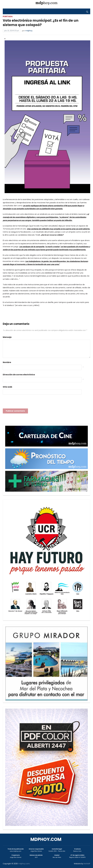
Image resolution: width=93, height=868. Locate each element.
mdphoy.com (46, 839)
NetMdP (87, 864)
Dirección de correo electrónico (19, 375)
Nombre (7, 362)
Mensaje (7, 337)
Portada (8, 16)
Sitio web (7, 387)
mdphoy (29, 31)
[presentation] (21, 402)
